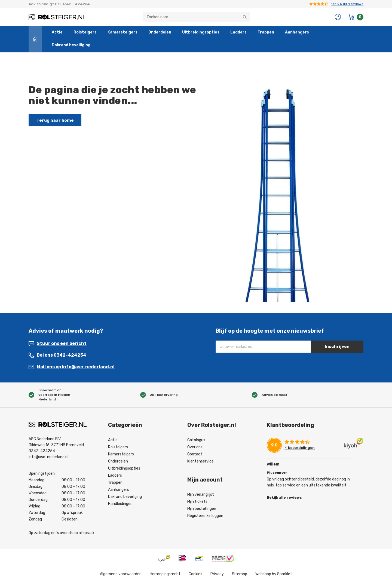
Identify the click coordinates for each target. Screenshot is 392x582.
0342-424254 (42, 452)
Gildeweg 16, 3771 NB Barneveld (56, 446)
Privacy (217, 575)
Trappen (266, 34)
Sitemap (240, 575)
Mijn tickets (197, 503)
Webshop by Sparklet (274, 575)
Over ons (195, 448)
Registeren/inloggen (205, 517)
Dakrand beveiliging (71, 46)
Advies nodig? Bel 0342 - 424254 (59, 4)
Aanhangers (297, 34)
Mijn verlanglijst (201, 496)
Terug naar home (56, 121)
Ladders (238, 34)
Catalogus (196, 441)
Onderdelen (160, 34)
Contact (195, 455)
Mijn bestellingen (202, 510)
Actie (57, 34)
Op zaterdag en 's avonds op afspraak (62, 534)
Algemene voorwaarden (121, 575)
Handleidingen (120, 505)
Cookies (195, 575)
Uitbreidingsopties (201, 34)
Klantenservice (200, 462)
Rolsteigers (85, 34)
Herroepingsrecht (165, 575)
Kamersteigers (122, 34)
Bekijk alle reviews (284, 498)
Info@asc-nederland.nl (48, 458)
